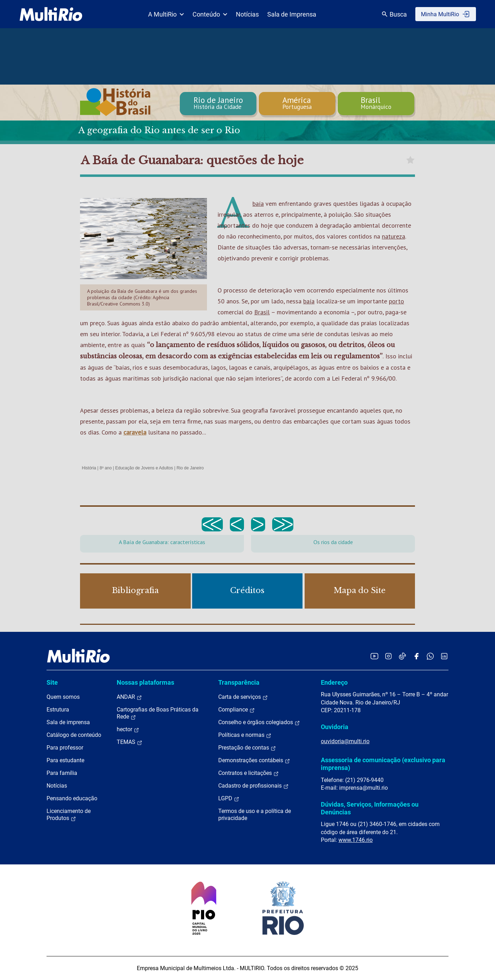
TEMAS (130, 742)
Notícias (247, 14)
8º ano (105, 468)
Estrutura (58, 710)
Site (52, 682)
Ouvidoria (335, 727)
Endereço (334, 682)
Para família (62, 773)
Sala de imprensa (68, 722)
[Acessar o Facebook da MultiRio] (416, 656)
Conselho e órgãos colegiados (259, 722)
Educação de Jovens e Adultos (144, 468)
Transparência (239, 682)
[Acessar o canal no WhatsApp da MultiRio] (430, 656)
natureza (393, 236)
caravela (135, 432)
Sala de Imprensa (292, 14)
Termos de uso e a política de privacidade (255, 815)
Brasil (262, 312)
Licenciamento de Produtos (69, 815)
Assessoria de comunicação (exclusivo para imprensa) (383, 764)
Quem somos (63, 697)
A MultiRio (166, 14)
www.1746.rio (356, 840)
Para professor (65, 748)
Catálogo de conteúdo (74, 735)
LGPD (229, 799)
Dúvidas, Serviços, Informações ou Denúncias (370, 808)
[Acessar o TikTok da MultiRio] (402, 656)
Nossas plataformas (145, 682)
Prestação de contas (247, 748)
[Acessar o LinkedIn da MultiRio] (444, 656)
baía (258, 204)
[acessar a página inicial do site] (51, 14)
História (89, 468)
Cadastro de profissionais (253, 786)
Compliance (237, 710)
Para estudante (65, 760)
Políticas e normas (245, 735)
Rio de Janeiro (190, 468)
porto (396, 301)
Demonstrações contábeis (254, 760)
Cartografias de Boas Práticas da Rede (158, 713)
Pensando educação (72, 798)
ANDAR (129, 697)
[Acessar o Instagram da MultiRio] (388, 656)
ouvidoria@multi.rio (345, 741)
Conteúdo (210, 14)
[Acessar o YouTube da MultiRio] (374, 656)
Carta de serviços (243, 697)
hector (128, 729)
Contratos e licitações (249, 773)
